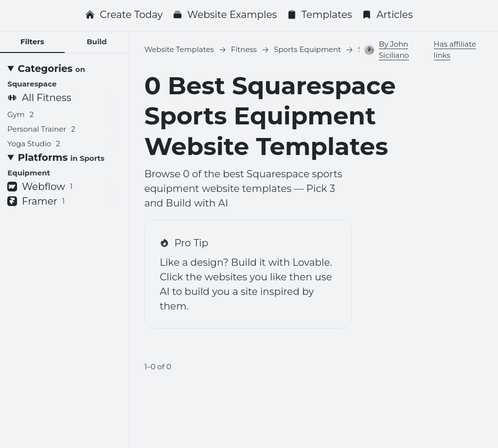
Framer (36, 201)
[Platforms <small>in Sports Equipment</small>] (64, 165)
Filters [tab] (32, 42)
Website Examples (225, 15)
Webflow (40, 187)
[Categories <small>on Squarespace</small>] (64, 76)
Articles (387, 15)
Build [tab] (97, 42)
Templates (320, 15)
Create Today (124, 15)
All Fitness (39, 98)
